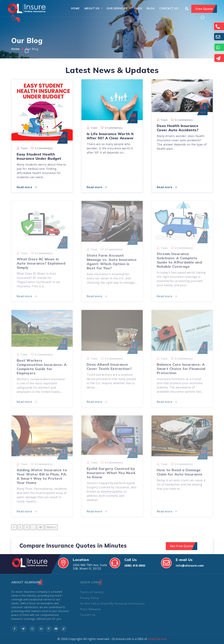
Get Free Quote (182, 546)
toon (24, 148)
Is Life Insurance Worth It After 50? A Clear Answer (110, 136)
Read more (27, 187)
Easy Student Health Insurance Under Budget (39, 156)
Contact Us (169, 8)
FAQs (138, 8)
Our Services (117, 8)
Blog (151, 8)
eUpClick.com (157, 639)
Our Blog (32, 49)
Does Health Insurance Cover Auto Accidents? (178, 128)
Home (75, 8)
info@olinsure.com (190, 566)
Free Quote (204, 9)
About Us (92, 8)
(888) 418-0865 (135, 566)
